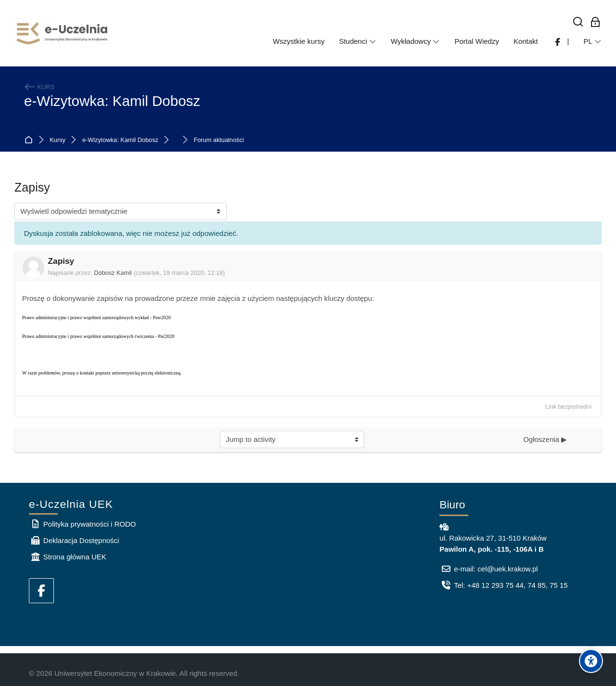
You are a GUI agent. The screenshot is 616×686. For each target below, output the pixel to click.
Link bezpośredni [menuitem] (568, 407)
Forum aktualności (218, 140)
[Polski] (592, 41)
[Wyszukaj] (578, 22)
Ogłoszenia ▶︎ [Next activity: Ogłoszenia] (545, 439)
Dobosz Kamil (113, 273)
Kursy (58, 140)
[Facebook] (41, 591)
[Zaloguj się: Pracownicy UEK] (596, 22)
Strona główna (31, 140)
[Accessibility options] (591, 661)
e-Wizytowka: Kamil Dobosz (112, 101)
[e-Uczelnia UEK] (63, 33)
